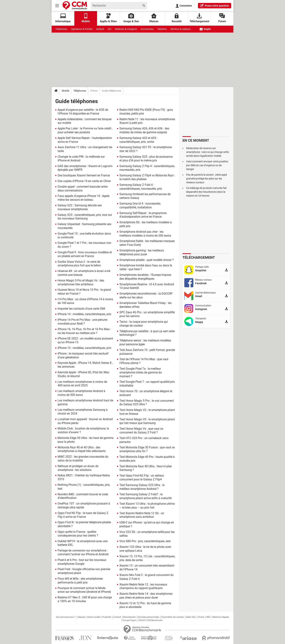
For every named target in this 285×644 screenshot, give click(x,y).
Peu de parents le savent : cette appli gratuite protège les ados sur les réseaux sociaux (206, 179)
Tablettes (162, 29)
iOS (109, 29)
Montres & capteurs (181, 29)
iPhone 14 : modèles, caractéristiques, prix (84, 314)
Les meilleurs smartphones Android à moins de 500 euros (81, 393)
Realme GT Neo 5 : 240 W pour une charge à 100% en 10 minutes (85, 599)
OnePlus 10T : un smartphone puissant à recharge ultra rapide (84, 505)
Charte (201, 617)
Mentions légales (221, 617)
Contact (117, 617)
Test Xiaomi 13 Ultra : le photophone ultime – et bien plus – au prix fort (147, 506)
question (215, 5)
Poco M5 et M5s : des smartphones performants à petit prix (80, 581)
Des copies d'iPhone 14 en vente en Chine (84, 181)
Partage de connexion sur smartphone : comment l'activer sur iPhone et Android (83, 552)
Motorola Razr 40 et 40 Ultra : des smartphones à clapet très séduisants (82, 449)
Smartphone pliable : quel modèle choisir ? (147, 260)
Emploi (205, 29)
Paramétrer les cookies (173, 617)
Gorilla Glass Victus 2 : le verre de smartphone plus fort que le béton (79, 264)
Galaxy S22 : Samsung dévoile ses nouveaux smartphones (80, 207)
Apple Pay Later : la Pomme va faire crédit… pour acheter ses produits (85, 130)
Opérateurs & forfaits (82, 29)
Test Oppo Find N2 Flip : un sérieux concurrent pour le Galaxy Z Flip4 (142, 477)
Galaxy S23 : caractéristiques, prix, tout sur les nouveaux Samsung (85, 217)
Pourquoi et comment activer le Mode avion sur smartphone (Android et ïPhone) (84, 590)
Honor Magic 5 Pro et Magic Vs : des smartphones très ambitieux (81, 282)
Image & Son (131, 18)
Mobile (66, 91)
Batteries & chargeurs (126, 29)
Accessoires (147, 29)
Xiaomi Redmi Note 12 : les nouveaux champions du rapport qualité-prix (143, 586)
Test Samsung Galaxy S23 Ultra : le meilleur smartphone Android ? (142, 487)
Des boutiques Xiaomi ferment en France (84, 175)
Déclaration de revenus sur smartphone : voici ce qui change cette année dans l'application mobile (207, 152)
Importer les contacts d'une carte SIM (81, 309)
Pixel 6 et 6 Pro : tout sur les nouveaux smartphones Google (82, 562)
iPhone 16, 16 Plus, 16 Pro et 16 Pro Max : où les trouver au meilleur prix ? (84, 331)
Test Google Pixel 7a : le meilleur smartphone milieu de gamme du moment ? (141, 372)
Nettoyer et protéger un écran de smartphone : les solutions (78, 468)
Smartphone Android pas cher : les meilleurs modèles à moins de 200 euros (145, 234)
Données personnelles (148, 617)
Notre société (94, 617)
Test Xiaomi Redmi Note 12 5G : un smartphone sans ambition (142, 515)
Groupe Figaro (130, 620)
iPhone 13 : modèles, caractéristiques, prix (84, 348)
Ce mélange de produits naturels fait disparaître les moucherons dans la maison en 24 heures (206, 192)
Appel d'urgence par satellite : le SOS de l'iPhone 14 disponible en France (83, 112)
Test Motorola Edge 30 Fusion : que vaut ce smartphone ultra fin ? (147, 449)
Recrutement (129, 617)
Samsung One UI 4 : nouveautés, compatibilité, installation (140, 205)
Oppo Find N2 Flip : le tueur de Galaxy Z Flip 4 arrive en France (83, 515)
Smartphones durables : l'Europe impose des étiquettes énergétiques (145, 277)
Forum (222, 18)
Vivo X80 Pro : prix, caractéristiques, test (145, 541)
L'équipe (81, 617)
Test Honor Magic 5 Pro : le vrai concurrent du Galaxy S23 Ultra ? (147, 403)
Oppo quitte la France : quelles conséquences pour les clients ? (78, 534)
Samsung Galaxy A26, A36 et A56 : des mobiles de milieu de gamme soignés (144, 130)
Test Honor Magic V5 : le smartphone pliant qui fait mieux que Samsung (147, 421)
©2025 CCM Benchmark (151, 620)
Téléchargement (199, 18)
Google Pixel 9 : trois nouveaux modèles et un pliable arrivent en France (85, 254)
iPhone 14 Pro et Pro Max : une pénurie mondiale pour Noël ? (82, 322)
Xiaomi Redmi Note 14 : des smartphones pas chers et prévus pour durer (146, 596)
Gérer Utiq (191, 617)
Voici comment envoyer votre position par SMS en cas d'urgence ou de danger (207, 165)
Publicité (107, 617)
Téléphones (61, 29)
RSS (208, 617)
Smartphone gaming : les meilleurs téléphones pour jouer (142, 252)
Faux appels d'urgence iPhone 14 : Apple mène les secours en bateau (84, 198)
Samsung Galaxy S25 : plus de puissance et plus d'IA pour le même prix (146, 159)
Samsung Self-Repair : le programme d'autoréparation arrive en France (143, 215)
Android (100, 29)
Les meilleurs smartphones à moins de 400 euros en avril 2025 (82, 384)
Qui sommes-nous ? (66, 617)
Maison (154, 18)
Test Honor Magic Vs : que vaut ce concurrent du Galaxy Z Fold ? (141, 431)
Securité (177, 18)
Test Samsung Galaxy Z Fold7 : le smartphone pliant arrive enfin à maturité (145, 496)
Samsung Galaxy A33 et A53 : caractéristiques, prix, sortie (139, 140)
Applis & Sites (108, 18)
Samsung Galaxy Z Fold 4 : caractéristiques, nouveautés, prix (141, 187)
